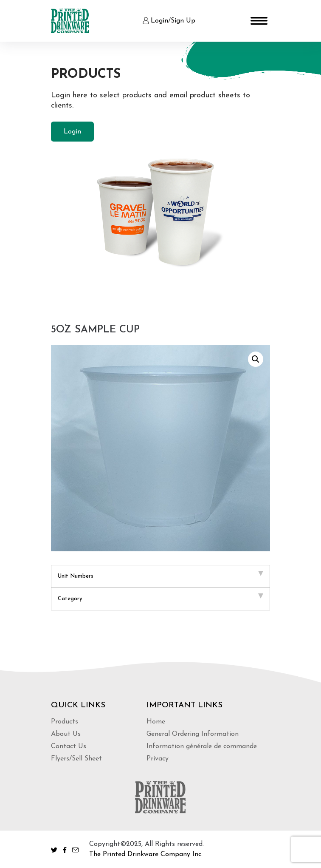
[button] (256, 359)
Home (156, 722)
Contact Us (69, 746)
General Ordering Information (193, 734)
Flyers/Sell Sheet (76, 759)
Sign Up (183, 21)
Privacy (158, 759)
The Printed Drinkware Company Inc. (146, 854)
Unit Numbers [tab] (160, 575)
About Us (66, 734)
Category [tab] (160, 597)
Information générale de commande (202, 746)
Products (65, 722)
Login (159, 21)
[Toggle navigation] (259, 21)
